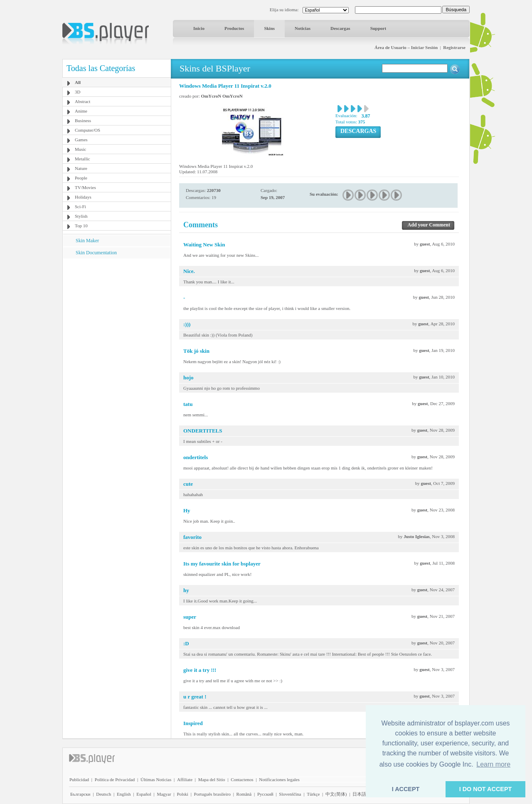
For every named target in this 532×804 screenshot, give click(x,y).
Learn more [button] (493, 764)
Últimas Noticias (156, 779)
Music (81, 149)
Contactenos (242, 779)
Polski (182, 794)
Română (244, 794)
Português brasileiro (212, 794)
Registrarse (454, 47)
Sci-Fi (80, 207)
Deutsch (103, 794)
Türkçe (313, 794)
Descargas (340, 28)
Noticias (303, 28)
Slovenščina (290, 794)
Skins (269, 28)
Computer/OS (87, 130)
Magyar (164, 794)
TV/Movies (85, 187)
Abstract (83, 101)
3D (78, 92)
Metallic (83, 159)
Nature (81, 168)
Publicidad (79, 779)
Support (378, 28)
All (78, 82)
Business (83, 120)
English (124, 794)
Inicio (199, 28)
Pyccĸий (265, 794)
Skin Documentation (96, 253)
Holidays (83, 197)
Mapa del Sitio (212, 779)
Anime (81, 111)
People (81, 178)
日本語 (359, 794)
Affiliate (185, 779)
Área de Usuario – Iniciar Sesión (406, 47)
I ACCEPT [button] (406, 789)
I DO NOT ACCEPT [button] (486, 789)
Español (144, 794)
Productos (234, 28)
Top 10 (81, 226)
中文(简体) (336, 794)
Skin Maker (87, 241)
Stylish (81, 216)
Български (80, 794)
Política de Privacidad (115, 779)
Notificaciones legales (279, 779)
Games (81, 140)
